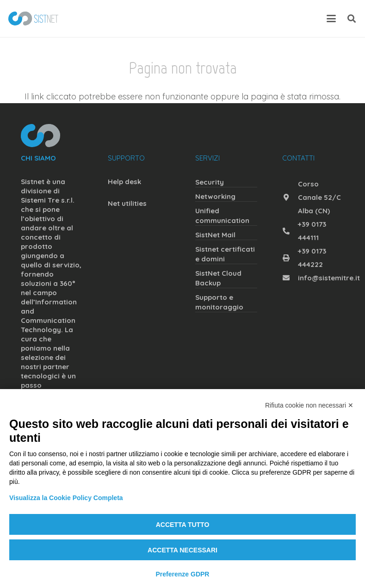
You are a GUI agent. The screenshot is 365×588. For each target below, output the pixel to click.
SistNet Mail (215, 235)
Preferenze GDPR (183, 574)
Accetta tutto (183, 525)
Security (210, 182)
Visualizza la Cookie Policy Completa (66, 498)
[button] (331, 19)
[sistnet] (33, 19)
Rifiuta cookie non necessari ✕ (309, 405)
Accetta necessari (182, 550)
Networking (215, 196)
